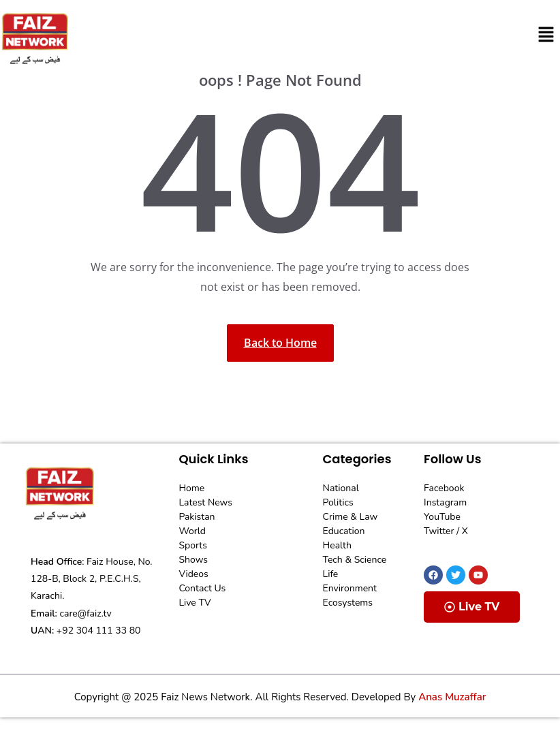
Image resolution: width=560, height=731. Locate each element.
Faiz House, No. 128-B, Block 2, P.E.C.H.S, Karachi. (92, 579)
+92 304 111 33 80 (99, 631)
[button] (546, 35)
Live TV (472, 607)
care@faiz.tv (86, 613)
